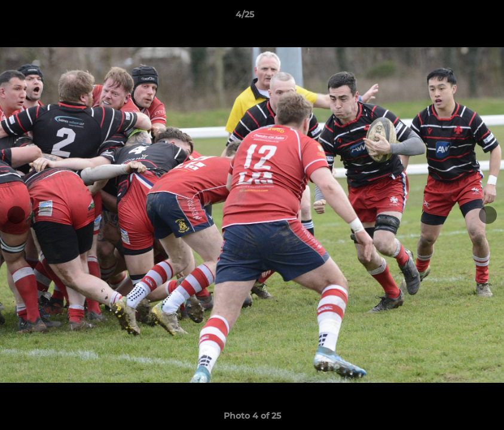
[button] (454, 17)
